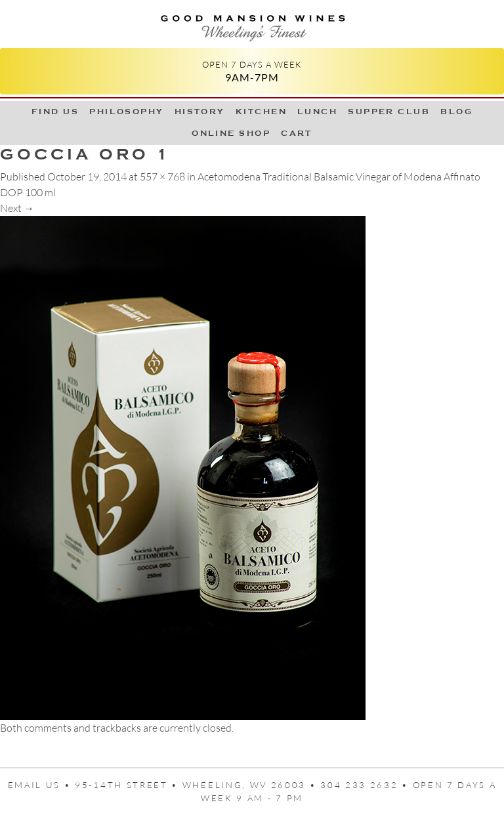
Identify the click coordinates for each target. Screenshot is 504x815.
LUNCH (317, 112)
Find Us (55, 112)
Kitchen (261, 112)
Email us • (42, 785)
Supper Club (389, 112)
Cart (297, 133)
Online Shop (231, 133)
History (200, 112)
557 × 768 (162, 177)
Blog (456, 112)
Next (17, 208)
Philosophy (127, 112)
